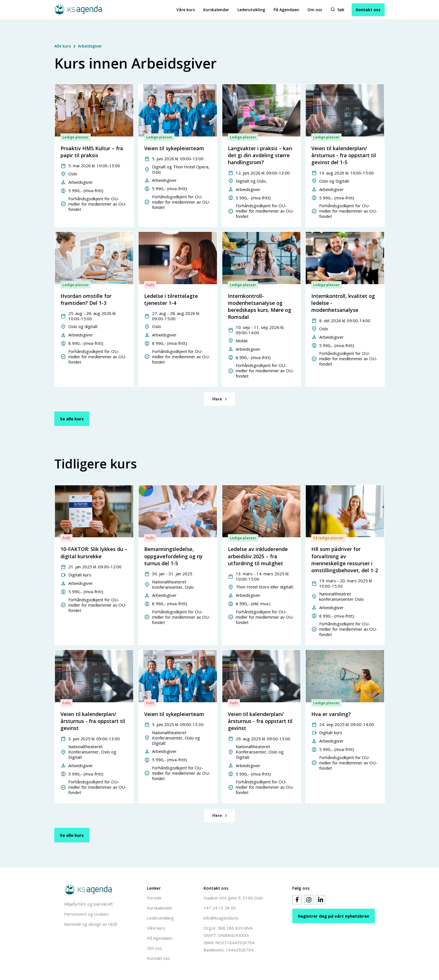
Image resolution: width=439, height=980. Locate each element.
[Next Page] (219, 399)
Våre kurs (186, 10)
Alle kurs (63, 46)
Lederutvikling (251, 10)
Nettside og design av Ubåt (91, 924)
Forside (154, 898)
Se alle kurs (72, 419)
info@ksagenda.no (221, 918)
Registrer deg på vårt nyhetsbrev (334, 916)
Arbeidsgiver (90, 46)
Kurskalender (216, 10)
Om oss (315, 10)
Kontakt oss (368, 10)
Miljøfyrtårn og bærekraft (88, 904)
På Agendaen (286, 10)
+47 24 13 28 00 (220, 908)
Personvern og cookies (86, 914)
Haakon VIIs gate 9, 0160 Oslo (233, 898)
